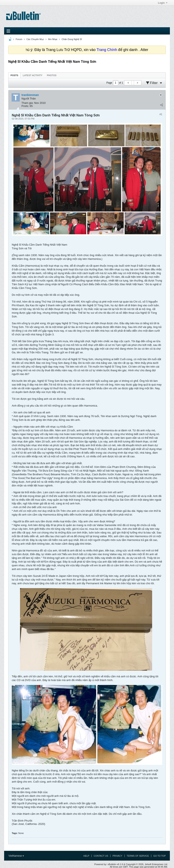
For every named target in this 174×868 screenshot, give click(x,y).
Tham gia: (27, 103)
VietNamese (16, 856)
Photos (52, 75)
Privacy (117, 856)
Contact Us (101, 856)
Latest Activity (33, 75)
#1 (161, 114)
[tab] (14, 75)
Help (86, 856)
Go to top (160, 856)
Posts (14, 75)
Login (163, 3)
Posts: (25, 106)
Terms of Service (138, 856)
